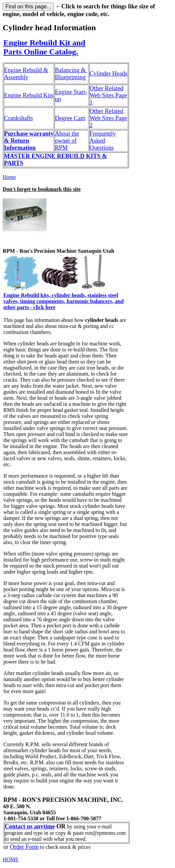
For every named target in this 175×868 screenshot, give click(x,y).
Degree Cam (70, 118)
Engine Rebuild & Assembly (26, 74)
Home (9, 177)
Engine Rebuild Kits (29, 95)
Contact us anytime (30, 826)
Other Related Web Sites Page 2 (108, 118)
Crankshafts (19, 118)
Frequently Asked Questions (103, 141)
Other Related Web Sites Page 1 (108, 95)
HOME (11, 859)
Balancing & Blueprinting (71, 74)
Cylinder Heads (108, 74)
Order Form (24, 847)
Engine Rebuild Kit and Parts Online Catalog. (44, 47)
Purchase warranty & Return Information (29, 141)
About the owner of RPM (67, 141)
